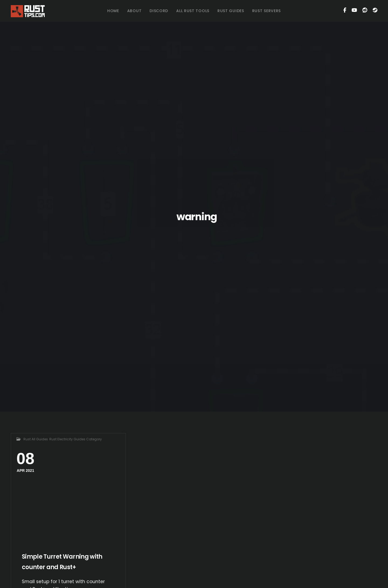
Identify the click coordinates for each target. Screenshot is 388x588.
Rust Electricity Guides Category (76, 439)
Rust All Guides (36, 439)
